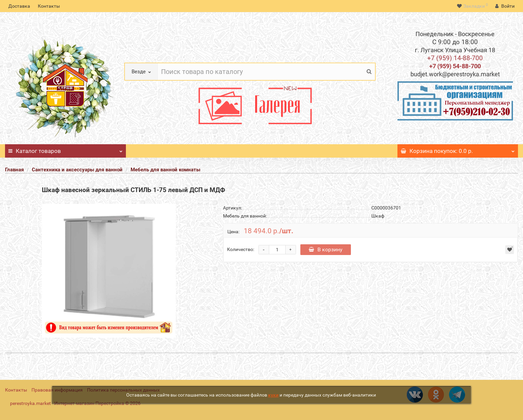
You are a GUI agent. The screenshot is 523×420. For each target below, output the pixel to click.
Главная (14, 170)
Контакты (49, 6)
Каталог (65, 149)
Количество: (241, 249)
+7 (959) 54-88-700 (455, 66)
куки (273, 395)
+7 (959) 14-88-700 (455, 58)
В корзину (326, 249)
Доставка (19, 6)
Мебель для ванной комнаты (165, 170)
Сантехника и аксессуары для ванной (77, 170)
